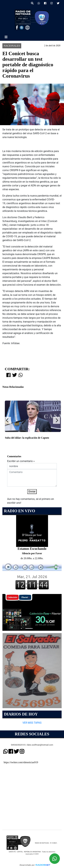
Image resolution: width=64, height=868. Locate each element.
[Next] (56, 420)
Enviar (32, 491)
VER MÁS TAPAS (32, 723)
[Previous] (8, 420)
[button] (32, 3)
